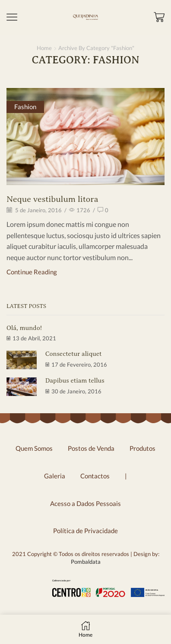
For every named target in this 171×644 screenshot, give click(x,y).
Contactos (95, 476)
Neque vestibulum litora (52, 199)
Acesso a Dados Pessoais (85, 503)
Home (44, 48)
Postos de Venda (91, 448)
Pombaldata (86, 562)
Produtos (142, 448)
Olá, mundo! (24, 328)
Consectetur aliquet (74, 354)
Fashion (25, 107)
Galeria (55, 476)
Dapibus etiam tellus (75, 380)
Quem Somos (34, 448)
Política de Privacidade (85, 531)
